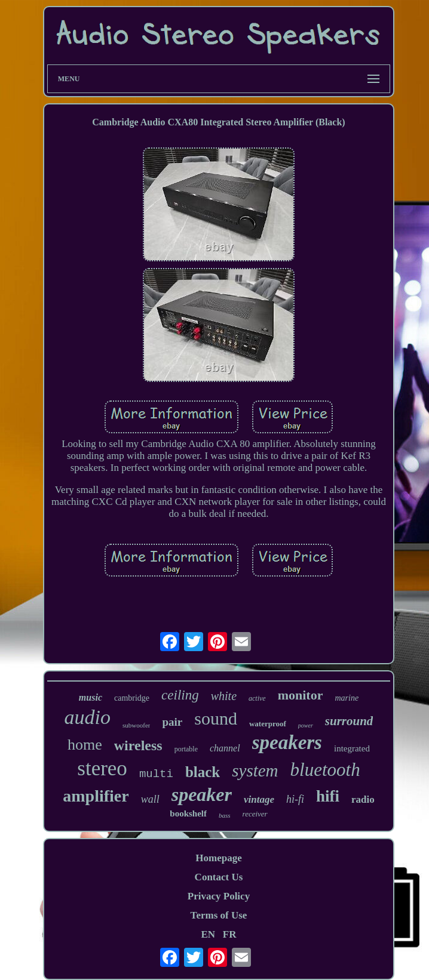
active (257, 698)
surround (349, 721)
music (91, 697)
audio (88, 717)
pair (172, 722)
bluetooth (325, 770)
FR (230, 934)
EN (208, 934)
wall (150, 799)
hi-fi (295, 799)
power (306, 725)
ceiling (180, 695)
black (203, 772)
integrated (352, 748)
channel (225, 748)
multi (156, 774)
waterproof (268, 724)
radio (363, 799)
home (85, 745)
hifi (328, 796)
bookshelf (188, 813)
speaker (202, 794)
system (255, 771)
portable (186, 749)
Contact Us (219, 877)
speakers (287, 742)
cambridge (132, 698)
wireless (138, 745)
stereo (102, 768)
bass (225, 815)
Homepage (218, 858)
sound (216, 718)
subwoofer (136, 725)
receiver (255, 814)
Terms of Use (219, 915)
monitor (301, 695)
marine (347, 698)
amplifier (96, 796)
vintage (259, 799)
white (224, 696)
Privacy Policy (219, 896)
